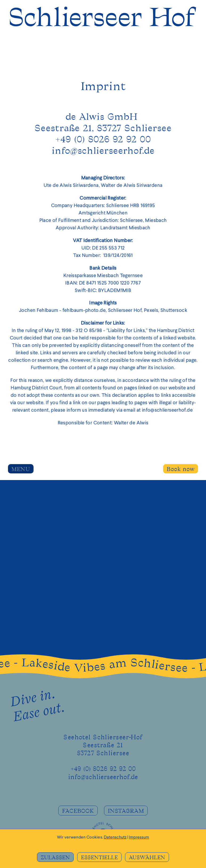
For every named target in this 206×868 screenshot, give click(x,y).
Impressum (139, 837)
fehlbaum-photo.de (84, 312)
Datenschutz (115, 837)
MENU (21, 469)
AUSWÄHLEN (147, 858)
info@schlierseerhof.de (103, 152)
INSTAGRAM (126, 811)
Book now (181, 469)
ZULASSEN (55, 858)
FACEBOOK (78, 811)
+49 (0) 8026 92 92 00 (103, 769)
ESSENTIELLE (99, 858)
